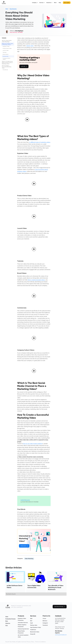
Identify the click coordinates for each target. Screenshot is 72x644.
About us (8, 623)
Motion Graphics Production (22, 626)
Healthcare (33, 630)
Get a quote (67, 3)
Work (55, 3)
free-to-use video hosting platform (33, 444)
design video (30, 46)
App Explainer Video (36, 627)
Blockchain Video (35, 632)
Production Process (10, 619)
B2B (31, 619)
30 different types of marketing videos (40, 142)
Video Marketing (13, 9)
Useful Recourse (25, 500)
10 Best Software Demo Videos (15, 587)
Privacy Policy (30, 642)
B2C (31, 621)
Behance (45, 621)
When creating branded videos (36, 280)
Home (7, 9)
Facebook (45, 625)
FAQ (7, 625)
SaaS (31, 623)
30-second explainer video (23, 636)
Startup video (34, 625)
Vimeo (44, 619)
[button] (35, 3)
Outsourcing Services (23, 629)
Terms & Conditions (40, 642)
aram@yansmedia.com (61, 635)
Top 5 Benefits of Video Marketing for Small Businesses (56, 587)
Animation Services (23, 623)
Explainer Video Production (22, 619)
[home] (4, 3)
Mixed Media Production (21, 632)
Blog (60, 3)
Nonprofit (33, 634)
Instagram (45, 623)
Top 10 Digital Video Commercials (34, 587)
